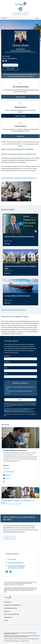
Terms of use (7, 611)
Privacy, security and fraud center (11, 614)
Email (6, 374)
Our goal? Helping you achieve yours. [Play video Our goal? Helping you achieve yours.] (11, 502)
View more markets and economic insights (13, 310)
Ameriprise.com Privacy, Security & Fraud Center (14, 411)
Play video (7, 244)
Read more (7, 273)
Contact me (20, 136)
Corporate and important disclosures (12, 605)
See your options (21, 116)
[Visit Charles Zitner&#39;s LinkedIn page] (10, 572)
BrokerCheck (7, 585)
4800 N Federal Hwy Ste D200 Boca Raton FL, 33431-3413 (17, 567)
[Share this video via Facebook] (9, 475)
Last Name (7, 362)
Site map (6, 620)
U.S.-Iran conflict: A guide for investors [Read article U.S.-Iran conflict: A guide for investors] (17, 296)
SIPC (5, 416)
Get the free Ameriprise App (22, 628)
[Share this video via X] (9, 482)
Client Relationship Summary (31, 144)
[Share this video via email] (9, 468)
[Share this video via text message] (9, 472)
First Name (7, 356)
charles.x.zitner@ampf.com (10, 58)
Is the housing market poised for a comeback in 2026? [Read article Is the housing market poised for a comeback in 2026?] (20, 267)
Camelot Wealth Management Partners (20, 51)
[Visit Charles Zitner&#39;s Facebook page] (7, 572)
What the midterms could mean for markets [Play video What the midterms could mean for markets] (19, 236)
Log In (37, 18)
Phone (6, 368)
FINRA (33, 414)
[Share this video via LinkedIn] (9, 478)
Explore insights (21, 97)
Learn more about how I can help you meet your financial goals (19, 178)
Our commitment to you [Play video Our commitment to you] (28, 500)
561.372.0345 (6, 56)
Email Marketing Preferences (16, 405)
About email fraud (8, 617)
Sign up (20, 400)
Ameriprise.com (8, 602)
